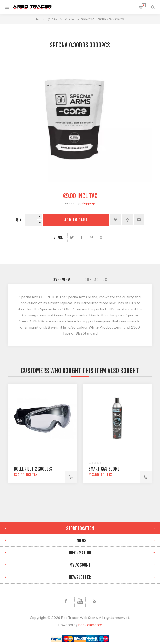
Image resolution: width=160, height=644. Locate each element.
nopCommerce (90, 625)
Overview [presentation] (62, 280)
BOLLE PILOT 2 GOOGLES (33, 469)
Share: (59, 237)
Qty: (19, 220)
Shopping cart (144, 5)
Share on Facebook (82, 237)
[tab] (62, 280)
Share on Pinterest (92, 237)
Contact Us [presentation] (96, 280)
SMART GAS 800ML (104, 469)
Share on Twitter (72, 237)
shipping (88, 203)
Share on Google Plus (101, 237)
